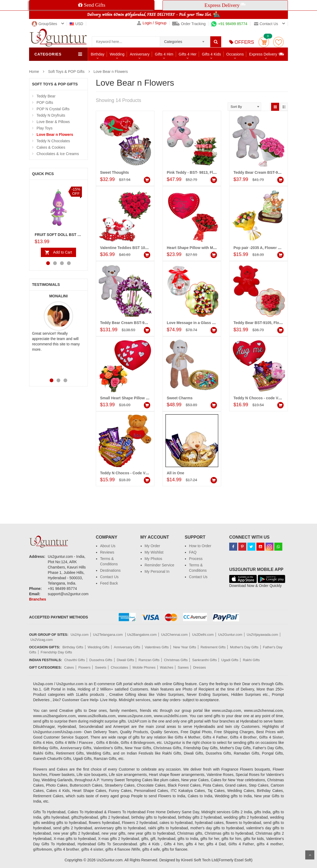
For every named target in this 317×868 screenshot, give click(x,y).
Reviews (107, 552)
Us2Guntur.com (230, 635)
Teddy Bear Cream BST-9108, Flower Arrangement (144, 323)
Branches (38, 599)
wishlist (278, 42)
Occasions (235, 54)
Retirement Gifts (213, 647)
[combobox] (185, 40)
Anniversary (140, 54)
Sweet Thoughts (114, 172)
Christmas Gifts (176, 660)
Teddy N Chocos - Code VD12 (126, 473)
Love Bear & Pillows (53, 122)
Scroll (310, 855)
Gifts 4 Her (188, 54)
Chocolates (119, 667)
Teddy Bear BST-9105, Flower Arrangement (272, 323)
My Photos (153, 559)
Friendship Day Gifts (56, 652)
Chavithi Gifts (75, 660)
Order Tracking (189, 24)
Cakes (69, 667)
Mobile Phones (144, 667)
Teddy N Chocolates (53, 141)
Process (196, 559)
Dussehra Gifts (101, 660)
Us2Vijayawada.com (263, 635)
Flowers (85, 667)
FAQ (193, 552)
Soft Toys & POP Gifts (66, 72)
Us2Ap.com (80, 635)
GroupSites (44, 24)
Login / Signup (152, 23)
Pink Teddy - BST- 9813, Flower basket (201, 172)
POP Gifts (45, 102)
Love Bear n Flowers (111, 72)
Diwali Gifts (125, 660)
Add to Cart (63, 252)
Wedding (117, 54)
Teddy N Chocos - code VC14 (259, 398)
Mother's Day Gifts (244, 647)
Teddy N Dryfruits (51, 115)
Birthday (98, 54)
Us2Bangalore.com (142, 635)
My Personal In (157, 571)
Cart (264, 42)
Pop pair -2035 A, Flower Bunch (261, 248)
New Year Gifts (185, 647)
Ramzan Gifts (149, 660)
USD (76, 24)
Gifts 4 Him (164, 54)
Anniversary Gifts (127, 647)
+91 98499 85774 (229, 24)
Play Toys (45, 128)
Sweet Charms (180, 398)
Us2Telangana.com (108, 635)
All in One (175, 473)
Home (34, 72)
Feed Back (109, 583)
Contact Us (109, 577)
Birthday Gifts (73, 647)
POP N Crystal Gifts (53, 109)
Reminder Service (159, 565)
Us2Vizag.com (42, 640)
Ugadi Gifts (230, 660)
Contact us (266, 24)
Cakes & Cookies (51, 147)
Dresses (200, 667)
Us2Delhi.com (203, 635)
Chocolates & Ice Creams (58, 154)
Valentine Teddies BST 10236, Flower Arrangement (145, 248)
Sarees (183, 667)
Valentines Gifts (157, 647)
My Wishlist (154, 552)
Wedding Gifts (99, 647)
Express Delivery (267, 54)
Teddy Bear (46, 96)
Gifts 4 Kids (211, 54)
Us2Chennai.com (175, 635)
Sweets (101, 667)
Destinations (110, 570)
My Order (152, 546)
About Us (108, 546)
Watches (167, 667)
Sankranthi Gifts (205, 660)
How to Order (200, 546)
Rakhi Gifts (251, 660)
